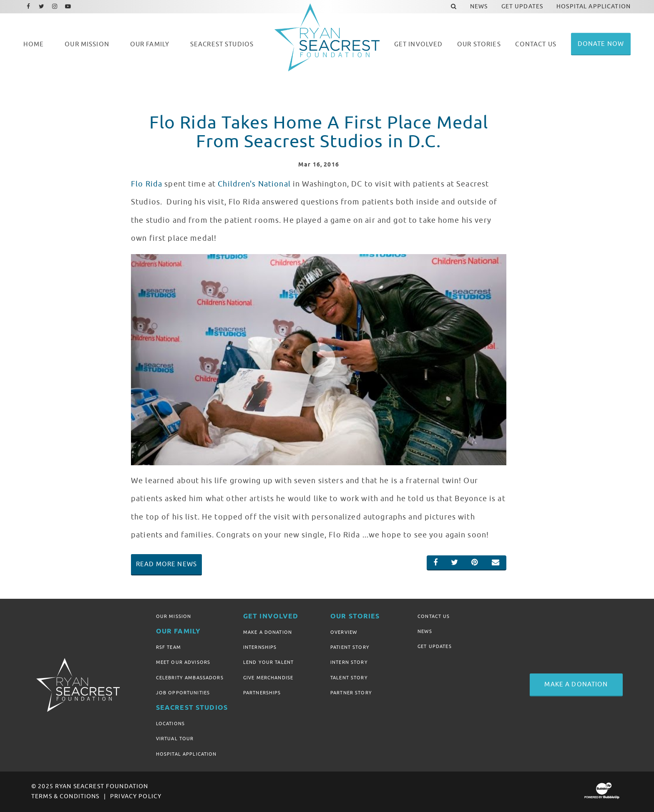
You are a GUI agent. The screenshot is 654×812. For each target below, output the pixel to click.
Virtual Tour (175, 739)
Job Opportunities (183, 693)
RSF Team (169, 647)
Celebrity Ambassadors (190, 678)
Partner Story (351, 693)
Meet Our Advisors (183, 662)
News (425, 631)
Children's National (254, 184)
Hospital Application (186, 754)
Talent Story (349, 678)
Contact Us (434, 616)
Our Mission (174, 616)
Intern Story (349, 662)
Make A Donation (268, 632)
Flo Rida (147, 184)
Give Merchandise (268, 678)
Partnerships (262, 693)
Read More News (166, 564)
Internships (260, 647)
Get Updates (435, 646)
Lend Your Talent (268, 662)
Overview (344, 632)
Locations (170, 724)
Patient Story (350, 647)
